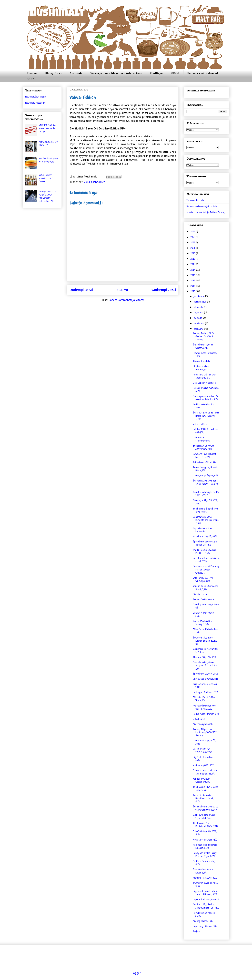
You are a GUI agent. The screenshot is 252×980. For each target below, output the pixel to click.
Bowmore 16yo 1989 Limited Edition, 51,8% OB (205, 641)
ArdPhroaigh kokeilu (203, 724)
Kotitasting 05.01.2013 (204, 766)
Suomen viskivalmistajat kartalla (202, 207)
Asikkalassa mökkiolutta (205, 463)
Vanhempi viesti (164, 290)
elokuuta (198, 318)
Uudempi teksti (81, 290)
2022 (193, 243)
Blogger (136, 973)
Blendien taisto (200, 595)
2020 (193, 254)
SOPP (30, 79)
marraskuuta (200, 302)
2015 (193, 281)
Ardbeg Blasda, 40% (203, 921)
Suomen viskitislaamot (203, 73)
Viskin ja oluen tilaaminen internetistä (116, 73)
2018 (193, 264)
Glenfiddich (98, 182)
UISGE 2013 (199, 719)
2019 (193, 259)
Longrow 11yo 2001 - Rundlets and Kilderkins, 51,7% (206, 520)
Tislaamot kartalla (195, 201)
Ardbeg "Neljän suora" (204, 600)
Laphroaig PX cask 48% (205, 926)
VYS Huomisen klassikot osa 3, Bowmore (46, 178)
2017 (193, 270)
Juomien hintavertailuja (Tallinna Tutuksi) (206, 213)
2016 (193, 275)
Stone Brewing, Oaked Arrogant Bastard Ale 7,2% (205, 666)
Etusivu (32, 73)
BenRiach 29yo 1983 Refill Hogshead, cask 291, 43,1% (206, 416)
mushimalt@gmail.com (36, 97)
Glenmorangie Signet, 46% (206, 476)
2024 (193, 232)
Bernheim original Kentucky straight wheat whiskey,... (206, 570)
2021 (193, 248)
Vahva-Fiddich (200, 424)
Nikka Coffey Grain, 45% (205, 840)
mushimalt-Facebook (35, 103)
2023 (193, 237)
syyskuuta (199, 313)
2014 (193, 286)
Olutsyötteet (53, 73)
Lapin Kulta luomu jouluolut (206, 900)
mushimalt (56, 14)
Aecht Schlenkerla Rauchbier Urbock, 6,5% (204, 799)
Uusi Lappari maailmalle (204, 383)
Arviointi (76, 73)
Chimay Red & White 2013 (206, 679)
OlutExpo (156, 73)
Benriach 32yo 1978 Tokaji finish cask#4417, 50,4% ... (206, 484)
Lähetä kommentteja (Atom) (126, 300)
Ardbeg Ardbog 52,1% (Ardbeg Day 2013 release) (204, 337)
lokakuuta (199, 307)
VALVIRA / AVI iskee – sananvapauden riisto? (48, 129)
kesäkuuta (199, 329)
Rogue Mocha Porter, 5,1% (206, 714)
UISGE (175, 73)
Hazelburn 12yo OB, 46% (205, 537)
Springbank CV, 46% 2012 (205, 674)
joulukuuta (199, 297)
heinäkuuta (199, 324)
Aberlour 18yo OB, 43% (204, 658)
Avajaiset (197, 932)
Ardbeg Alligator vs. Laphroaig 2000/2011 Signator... (205, 733)
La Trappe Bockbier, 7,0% (206, 692)
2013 (87, 182)
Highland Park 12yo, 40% (205, 878)
